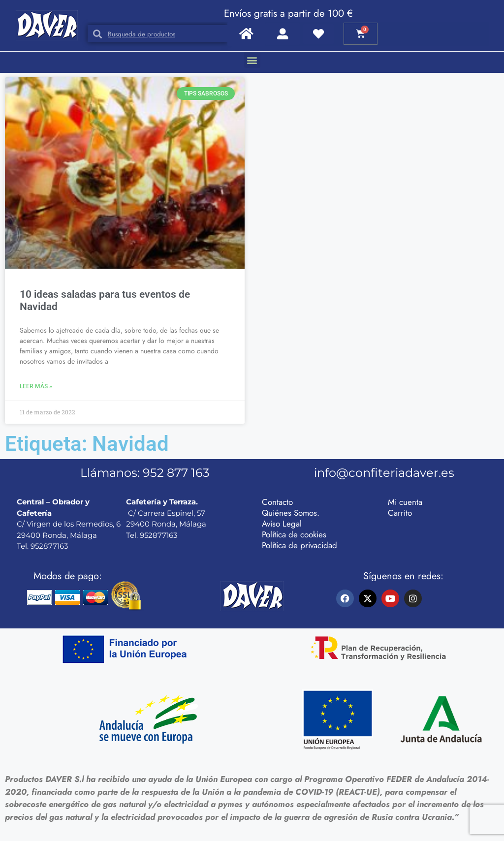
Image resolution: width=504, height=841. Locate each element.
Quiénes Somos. (291, 513)
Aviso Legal (282, 524)
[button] (252, 60)
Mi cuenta (405, 502)
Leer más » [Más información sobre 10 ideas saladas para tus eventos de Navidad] (36, 386)
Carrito (400, 513)
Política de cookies (294, 534)
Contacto (277, 502)
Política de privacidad (299, 545)
